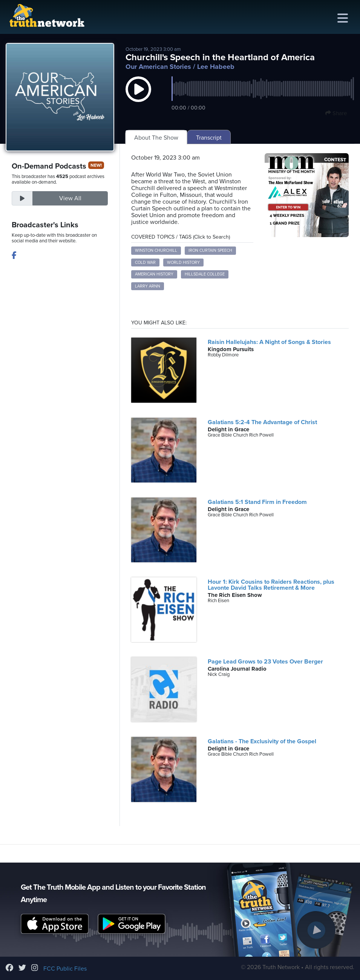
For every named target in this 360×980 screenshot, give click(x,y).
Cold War (145, 262)
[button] (138, 97)
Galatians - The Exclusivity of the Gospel (262, 741)
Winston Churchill (156, 250)
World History (183, 262)
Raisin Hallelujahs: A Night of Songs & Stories (269, 342)
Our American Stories (158, 67)
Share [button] (336, 113)
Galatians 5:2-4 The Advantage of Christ (262, 422)
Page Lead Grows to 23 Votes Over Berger (265, 662)
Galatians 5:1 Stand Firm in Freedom (257, 502)
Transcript (209, 138)
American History (154, 274)
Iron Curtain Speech (210, 250)
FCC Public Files (65, 969)
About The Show (156, 138)
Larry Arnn (148, 286)
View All (70, 198)
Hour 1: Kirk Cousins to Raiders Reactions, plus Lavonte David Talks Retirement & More (271, 585)
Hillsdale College (205, 274)
